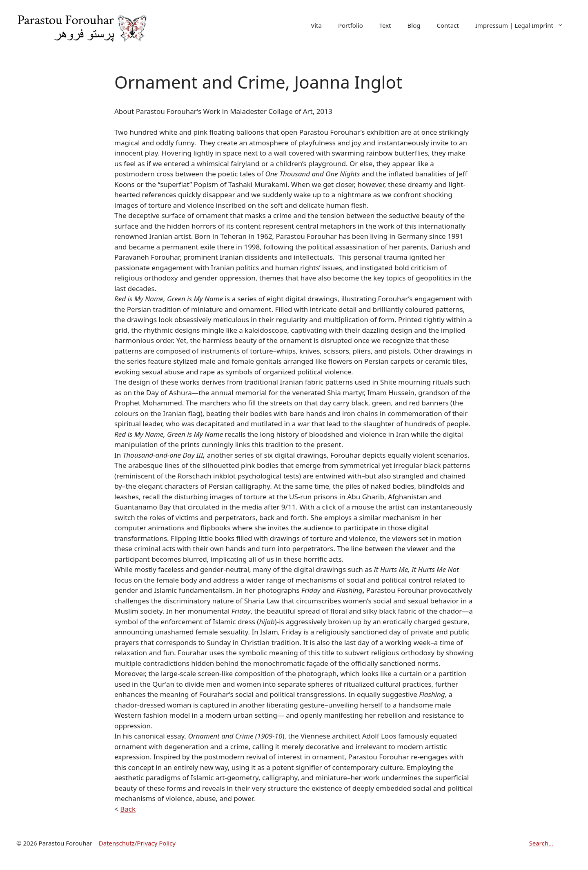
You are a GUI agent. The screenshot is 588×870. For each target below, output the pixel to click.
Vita (316, 25)
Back (128, 809)
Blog (414, 25)
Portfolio (351, 25)
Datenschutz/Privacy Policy (137, 843)
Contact (448, 25)
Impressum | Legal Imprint (523, 26)
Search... (541, 843)
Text (385, 25)
